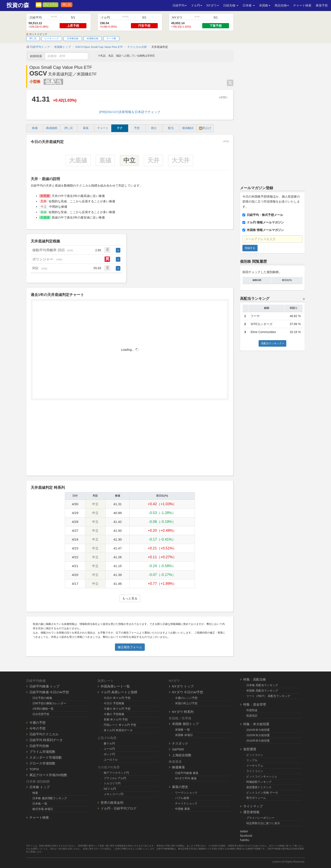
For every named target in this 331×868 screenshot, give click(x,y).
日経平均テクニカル (44, 734)
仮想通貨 (250, 749)
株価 (35, 128)
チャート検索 (302, 5)
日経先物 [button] (231, 5)
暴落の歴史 (180, 787)
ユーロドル (111, 760)
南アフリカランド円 (116, 773)
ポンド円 (109, 754)
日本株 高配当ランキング (262, 685)
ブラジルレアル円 (115, 778)
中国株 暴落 (182, 809)
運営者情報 (251, 812)
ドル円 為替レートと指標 (119, 692)
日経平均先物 (39, 746)
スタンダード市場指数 (46, 757)
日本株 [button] (249, 5)
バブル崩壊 (182, 798)
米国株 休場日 (184, 735)
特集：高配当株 (255, 679)
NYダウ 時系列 (183, 712)
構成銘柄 (52, 128)
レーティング (52, 38)
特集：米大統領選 (256, 724)
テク (120, 128)
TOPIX (34, 769)
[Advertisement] (130, 440)
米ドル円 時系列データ (118, 730)
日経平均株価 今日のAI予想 (49, 692)
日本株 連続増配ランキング (50, 798)
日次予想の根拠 (42, 698)
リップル (252, 760)
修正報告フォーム (130, 647)
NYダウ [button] (213, 5)
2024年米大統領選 (258, 730)
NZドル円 (110, 789)
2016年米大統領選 (258, 741)
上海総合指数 (182, 755)
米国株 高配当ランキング (262, 691)
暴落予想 (322, 5)
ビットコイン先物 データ (262, 793)
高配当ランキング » (272, 343)
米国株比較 (93, 38)
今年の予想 (37, 728)
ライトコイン (255, 771)
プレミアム (50, 5)
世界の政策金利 (112, 803)
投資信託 (252, 716)
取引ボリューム (256, 798)
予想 (137, 128)
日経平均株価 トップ (44, 686)
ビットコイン (255, 755)
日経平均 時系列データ (46, 740)
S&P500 (178, 749)
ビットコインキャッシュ (262, 776)
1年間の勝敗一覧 (43, 709)
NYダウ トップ (183, 686)
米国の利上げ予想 (186, 703)
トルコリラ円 (112, 783)
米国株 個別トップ (185, 724)
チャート (103, 128)
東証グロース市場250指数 (48, 775)
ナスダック (180, 743)
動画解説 (188, 128)
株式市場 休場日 (43, 809)
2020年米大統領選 (258, 735)
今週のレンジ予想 (186, 698)
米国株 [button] (265, 5)
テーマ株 (111, 38)
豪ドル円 (109, 743)
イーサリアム (255, 766)
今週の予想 (37, 723)
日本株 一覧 (40, 804)
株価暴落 (178, 767)
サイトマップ (253, 806)
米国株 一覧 (182, 730)
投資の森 (18, 5)
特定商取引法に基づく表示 (263, 823)
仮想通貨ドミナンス (259, 787)
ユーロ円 (109, 749)
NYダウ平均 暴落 (186, 778)
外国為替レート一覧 (115, 686)
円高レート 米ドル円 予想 (120, 725)
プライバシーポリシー (260, 818)
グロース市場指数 (42, 763)
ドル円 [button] (197, 5)
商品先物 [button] (282, 5)
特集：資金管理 (255, 704)
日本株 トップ (40, 787)
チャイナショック (186, 803)
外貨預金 (252, 710)
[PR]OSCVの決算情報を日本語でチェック (130, 112)
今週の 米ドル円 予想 (117, 709)
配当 (171, 128)
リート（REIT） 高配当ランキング (268, 696)
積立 (154, 128)
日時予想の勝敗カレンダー (49, 703)
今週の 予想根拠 (114, 714)
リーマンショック (186, 793)
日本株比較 (73, 38)
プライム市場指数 (42, 752)
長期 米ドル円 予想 (116, 719)
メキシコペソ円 (114, 794)
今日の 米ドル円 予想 (117, 698)
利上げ (205, 128)
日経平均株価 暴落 (187, 773)
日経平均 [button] (180, 5)
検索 (35, 793)
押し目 (67, 5)
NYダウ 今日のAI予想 (188, 692)
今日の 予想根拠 (114, 703)
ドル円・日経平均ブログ (119, 808)
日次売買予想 (41, 714)
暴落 (86, 128)
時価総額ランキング (259, 782)
